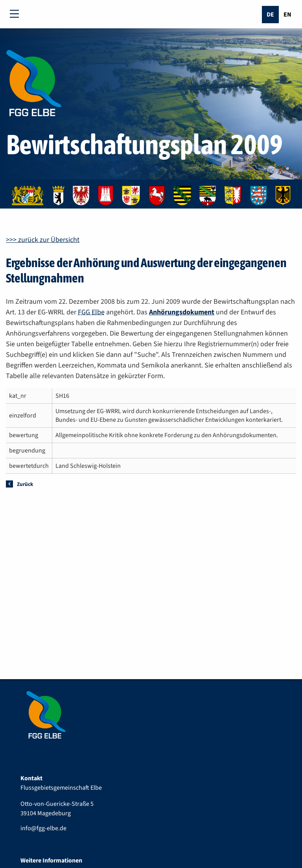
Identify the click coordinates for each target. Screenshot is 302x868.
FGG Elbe (91, 312)
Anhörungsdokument (182, 312)
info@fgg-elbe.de (43, 828)
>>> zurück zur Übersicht (43, 240)
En (287, 15)
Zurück (25, 484)
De (270, 15)
